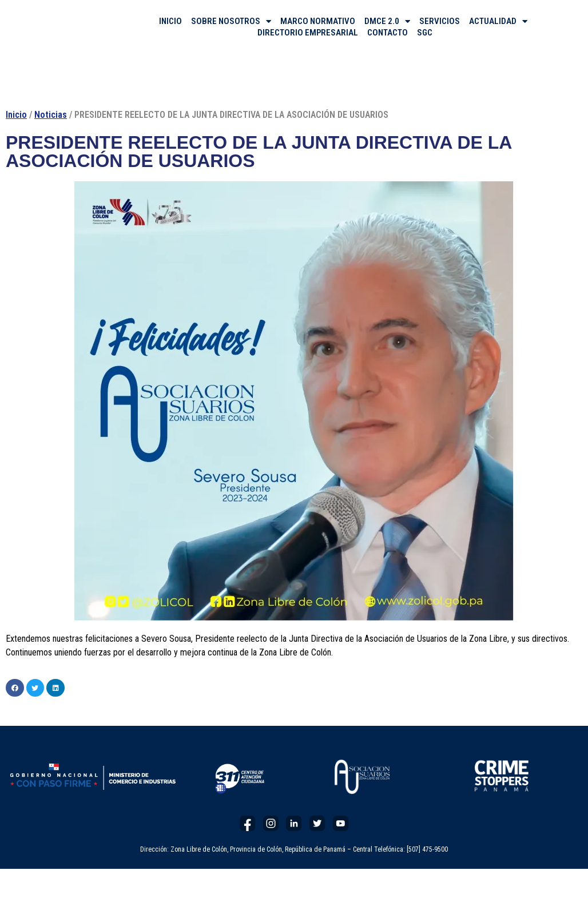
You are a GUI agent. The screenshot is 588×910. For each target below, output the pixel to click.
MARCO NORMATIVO (318, 21)
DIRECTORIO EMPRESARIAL (308, 33)
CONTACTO (388, 33)
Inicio (16, 115)
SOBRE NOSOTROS (231, 21)
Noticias (51, 115)
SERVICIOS (440, 21)
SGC (425, 33)
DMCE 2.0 (387, 21)
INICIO (170, 21)
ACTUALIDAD (498, 21)
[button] (15, 688)
